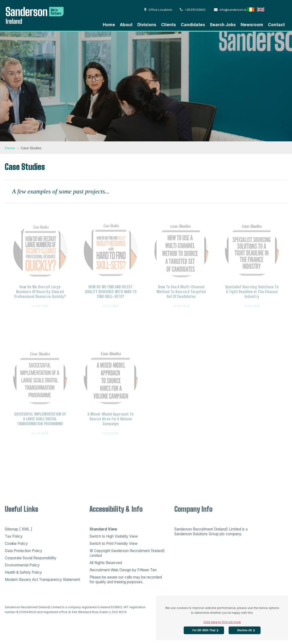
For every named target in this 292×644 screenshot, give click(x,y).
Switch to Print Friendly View (114, 544)
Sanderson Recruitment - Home (41, 15)
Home (109, 25)
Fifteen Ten (147, 570)
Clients (169, 25)
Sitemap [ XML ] (18, 529)
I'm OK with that (204, 630)
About (126, 25)
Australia (281, 9)
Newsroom (252, 25)
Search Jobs (223, 25)
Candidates (193, 25)
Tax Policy (14, 536)
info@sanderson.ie (230, 10)
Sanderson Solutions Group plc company (208, 534)
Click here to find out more (222, 622)
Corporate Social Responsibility (31, 558)
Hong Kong (271, 9)
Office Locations (158, 10)
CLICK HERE (40, 307)
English (261, 9)
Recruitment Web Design (110, 570)
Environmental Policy (22, 565)
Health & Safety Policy (23, 572)
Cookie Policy (16, 544)
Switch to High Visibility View (114, 536)
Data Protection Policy (24, 551)
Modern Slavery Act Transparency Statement (42, 580)
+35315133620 (193, 10)
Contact (276, 25)
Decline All (245, 630)
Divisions (147, 25)
